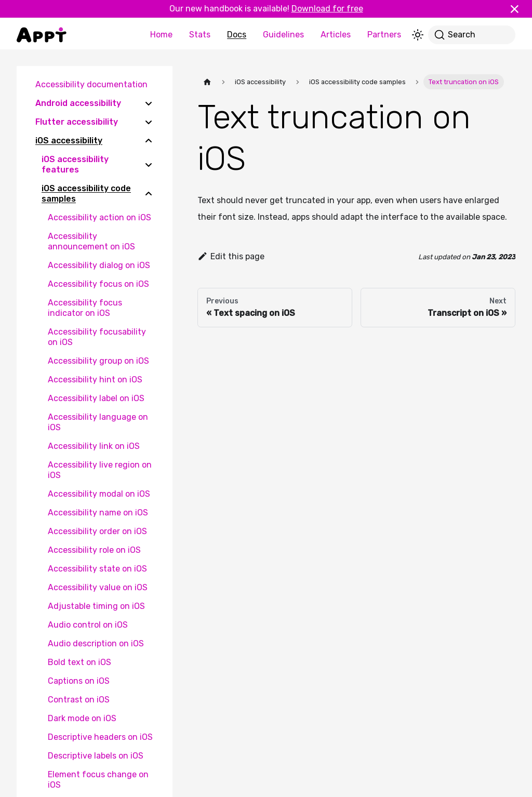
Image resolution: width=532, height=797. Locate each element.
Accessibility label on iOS (96, 398)
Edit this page (231, 256)
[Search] (472, 35)
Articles (336, 35)
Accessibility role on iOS (94, 550)
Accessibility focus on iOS (98, 284)
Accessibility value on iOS (98, 587)
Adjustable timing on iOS (96, 606)
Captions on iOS (79, 681)
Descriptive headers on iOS (100, 737)
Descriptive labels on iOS (96, 756)
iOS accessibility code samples (86, 194)
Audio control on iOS (88, 625)
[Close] (519, 9)
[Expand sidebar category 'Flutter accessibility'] (149, 122)
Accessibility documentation (91, 84)
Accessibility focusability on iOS (97, 337)
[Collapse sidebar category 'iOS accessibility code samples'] (149, 194)
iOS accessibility (69, 141)
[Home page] (207, 82)
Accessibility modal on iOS (99, 494)
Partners (384, 35)
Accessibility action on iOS (99, 217)
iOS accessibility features (75, 164)
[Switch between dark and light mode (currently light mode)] (418, 35)
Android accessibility (78, 103)
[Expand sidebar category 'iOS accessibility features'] (149, 165)
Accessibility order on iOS (97, 531)
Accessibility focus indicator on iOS (85, 308)
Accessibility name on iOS (98, 513)
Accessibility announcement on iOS (91, 241)
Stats (200, 35)
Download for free (327, 9)
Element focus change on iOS (98, 780)
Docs (237, 35)
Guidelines (283, 35)
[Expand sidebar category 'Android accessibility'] (149, 103)
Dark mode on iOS (82, 718)
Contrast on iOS (79, 700)
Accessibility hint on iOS (95, 380)
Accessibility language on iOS (98, 422)
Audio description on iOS (96, 643)
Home (161, 35)
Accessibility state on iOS (97, 569)
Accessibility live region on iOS (100, 470)
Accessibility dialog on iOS (99, 265)
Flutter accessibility (77, 122)
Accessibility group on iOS (98, 361)
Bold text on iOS (79, 662)
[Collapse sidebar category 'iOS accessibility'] (149, 141)
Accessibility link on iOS (94, 446)
